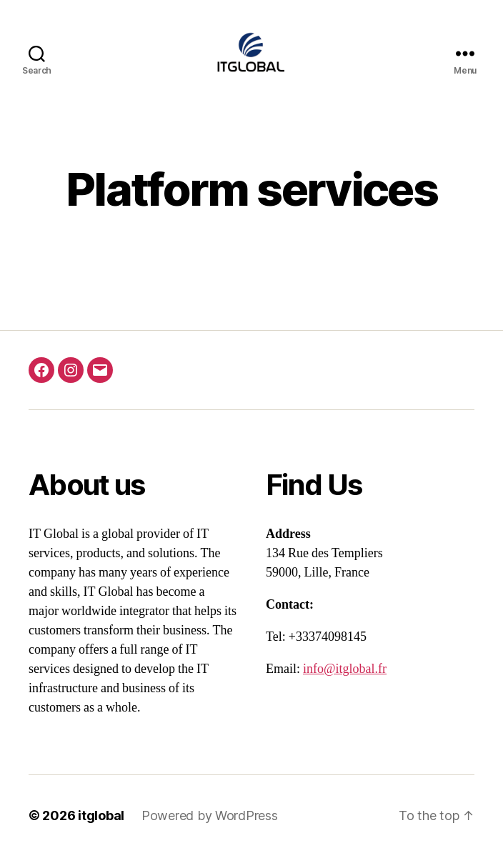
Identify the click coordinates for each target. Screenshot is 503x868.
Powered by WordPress (210, 828)
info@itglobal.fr (345, 681)
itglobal (101, 828)
